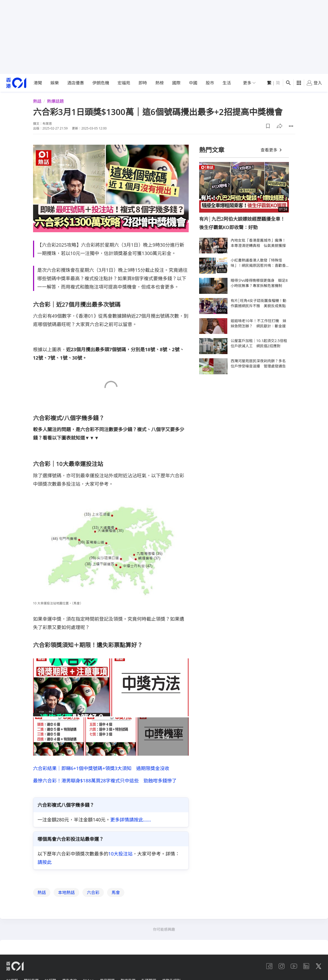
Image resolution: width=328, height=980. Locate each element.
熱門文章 (212, 150)
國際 (176, 83)
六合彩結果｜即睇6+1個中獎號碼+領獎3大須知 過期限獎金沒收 (101, 768)
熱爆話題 (55, 101)
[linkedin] (306, 966)
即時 (143, 83)
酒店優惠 (76, 83)
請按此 (45, 862)
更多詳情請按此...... (131, 820)
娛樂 (55, 83)
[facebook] (268, 966)
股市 (210, 83)
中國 (193, 83)
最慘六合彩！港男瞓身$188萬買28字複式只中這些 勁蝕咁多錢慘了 (105, 781)
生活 (227, 83)
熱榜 (160, 83)
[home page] (16, 83)
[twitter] (319, 966)
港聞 (38, 83)
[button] (268, 126)
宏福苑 (124, 83)
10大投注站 (121, 854)
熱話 (37, 101)
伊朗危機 (101, 83)
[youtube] (293, 966)
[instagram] (281, 966)
